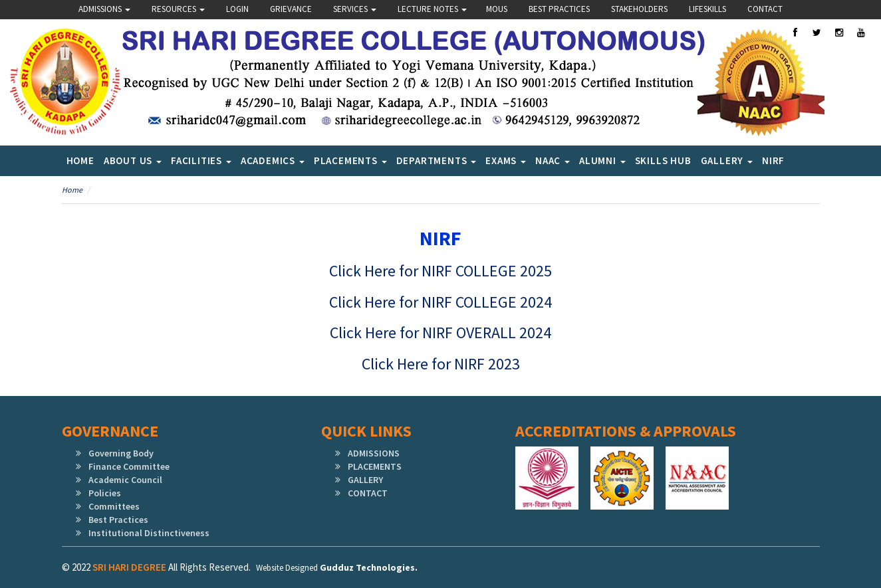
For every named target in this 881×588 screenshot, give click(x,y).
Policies (105, 493)
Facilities (201, 160)
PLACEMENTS (375, 466)
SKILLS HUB (663, 160)
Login (237, 9)
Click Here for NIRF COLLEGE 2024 (441, 302)
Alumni (602, 160)
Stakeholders (639, 9)
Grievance (291, 9)
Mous (497, 9)
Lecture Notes (432, 9)
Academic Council (125, 480)
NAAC (553, 160)
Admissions (104, 9)
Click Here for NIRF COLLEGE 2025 (441, 271)
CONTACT (368, 493)
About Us (133, 160)
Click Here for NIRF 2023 (441, 364)
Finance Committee (129, 466)
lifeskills (707, 9)
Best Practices (559, 9)
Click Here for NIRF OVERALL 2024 (441, 333)
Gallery (727, 160)
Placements (350, 160)
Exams (506, 160)
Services (355, 9)
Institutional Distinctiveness (149, 533)
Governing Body (121, 453)
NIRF (773, 160)
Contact (765, 9)
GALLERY (365, 480)
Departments (437, 160)
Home (80, 160)
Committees (114, 506)
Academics (273, 160)
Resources (178, 9)
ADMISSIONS (374, 453)
